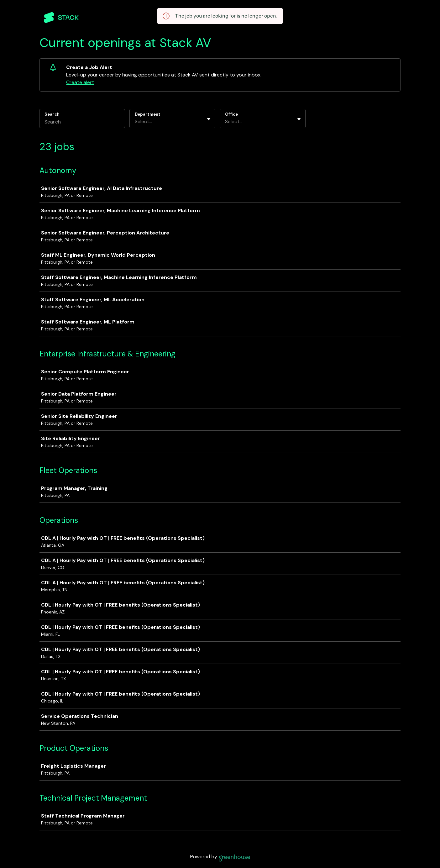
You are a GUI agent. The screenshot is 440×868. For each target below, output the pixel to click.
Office (231, 114)
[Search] (82, 123)
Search (52, 114)
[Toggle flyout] (209, 119)
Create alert (80, 82)
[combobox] (135, 122)
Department (148, 114)
